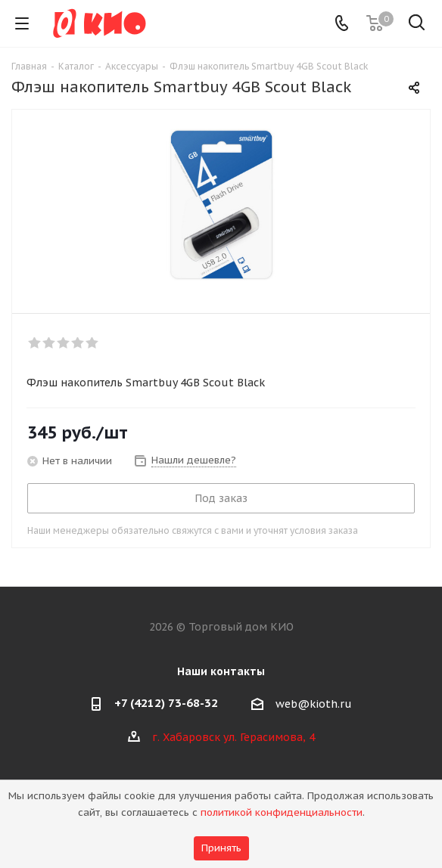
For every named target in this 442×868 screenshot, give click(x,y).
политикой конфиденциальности (282, 812)
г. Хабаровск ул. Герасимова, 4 (233, 737)
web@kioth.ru (314, 704)
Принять (221, 848)
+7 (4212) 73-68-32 (166, 703)
